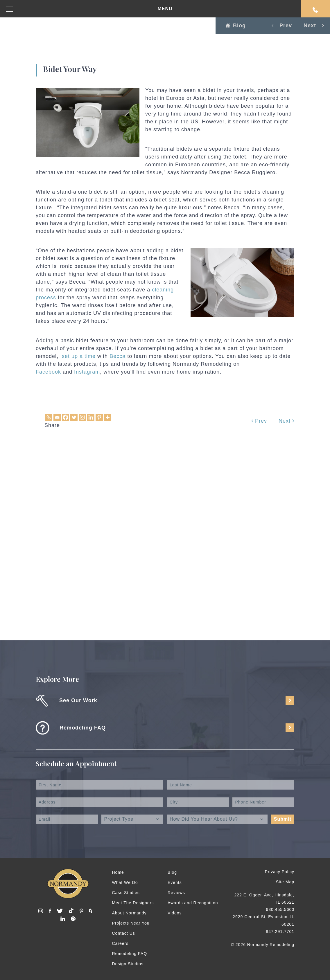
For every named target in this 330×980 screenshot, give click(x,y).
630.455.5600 (280, 909)
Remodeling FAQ (130, 954)
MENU (89, 9)
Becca (118, 356)
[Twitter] (74, 417)
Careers (120, 943)
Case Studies (126, 893)
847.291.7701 (280, 932)
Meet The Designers (133, 903)
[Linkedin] (91, 417)
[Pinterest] (99, 417)
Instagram (87, 372)
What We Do (125, 882)
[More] (108, 417)
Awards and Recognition (193, 903)
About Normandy (129, 913)
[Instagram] (82, 417)
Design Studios (128, 964)
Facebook (48, 372)
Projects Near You (131, 923)
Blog (236, 26)
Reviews (176, 893)
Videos (175, 913)
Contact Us (124, 933)
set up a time (79, 356)
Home (118, 872)
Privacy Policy (280, 872)
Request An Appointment (315, 10)
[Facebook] (66, 417)
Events (175, 882)
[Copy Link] (49, 417)
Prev (259, 421)
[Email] (57, 417)
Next (286, 421)
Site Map (285, 882)
